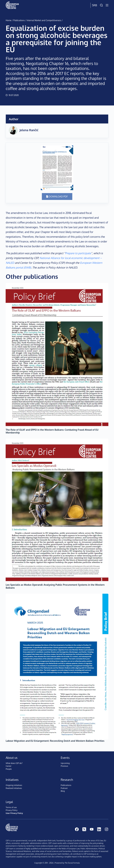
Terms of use (11, 807)
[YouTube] (92, 829)
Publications (19, 20)
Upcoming (65, 763)
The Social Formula (72, 863)
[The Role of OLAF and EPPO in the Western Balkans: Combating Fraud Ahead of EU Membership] (57, 356)
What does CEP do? (14, 763)
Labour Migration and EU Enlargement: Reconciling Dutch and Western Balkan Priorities (55, 741)
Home (8, 20)
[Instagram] (107, 829)
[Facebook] (77, 829)
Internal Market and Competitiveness (44, 20)
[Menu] (107, 5)
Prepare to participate (78, 253)
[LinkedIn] (99, 829)
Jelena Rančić (29, 130)
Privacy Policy (12, 810)
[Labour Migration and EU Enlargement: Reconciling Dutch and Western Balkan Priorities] (57, 667)
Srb (95, 5)
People (9, 769)
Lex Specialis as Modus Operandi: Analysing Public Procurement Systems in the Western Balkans (55, 586)
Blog (63, 791)
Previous (64, 766)
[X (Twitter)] (84, 829)
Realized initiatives (14, 788)
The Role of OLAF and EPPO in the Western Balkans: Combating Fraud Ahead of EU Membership (52, 431)
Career (9, 766)
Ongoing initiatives (14, 785)
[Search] (101, 5)
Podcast (64, 788)
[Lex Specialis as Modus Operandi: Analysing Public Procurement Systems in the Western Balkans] (57, 511)
